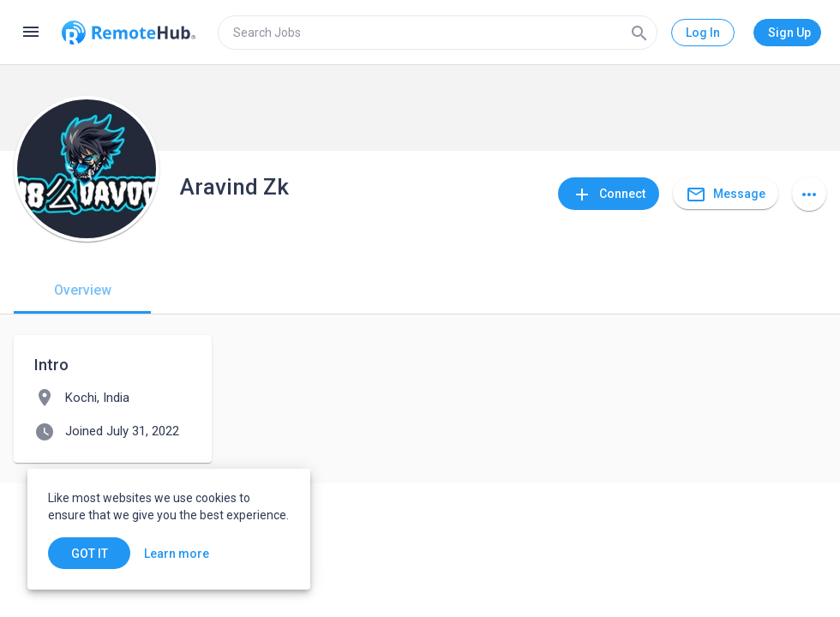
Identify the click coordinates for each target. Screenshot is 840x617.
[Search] (639, 33)
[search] (438, 33)
